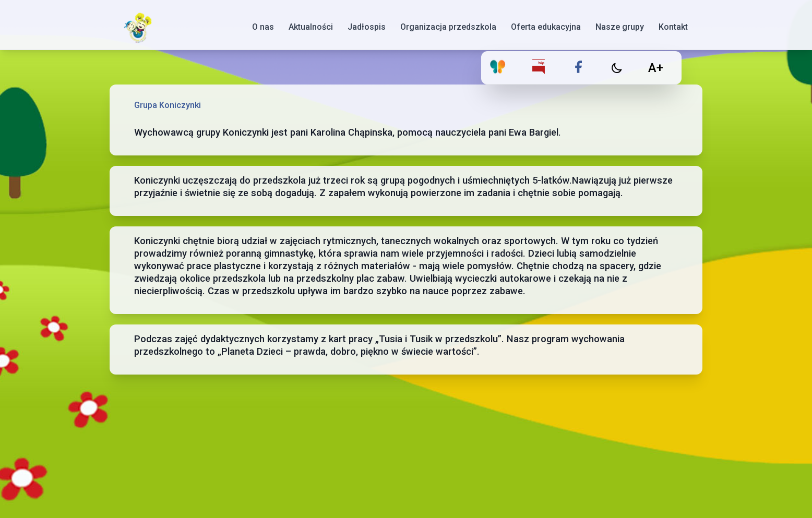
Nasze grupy (620, 27)
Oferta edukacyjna (546, 27)
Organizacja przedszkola (448, 27)
